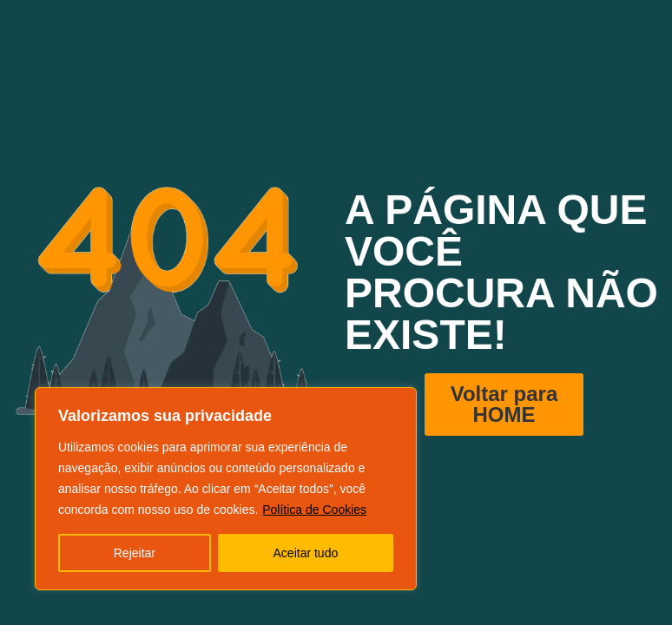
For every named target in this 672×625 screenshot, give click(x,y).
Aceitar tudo (306, 553)
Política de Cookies (314, 510)
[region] (226, 489)
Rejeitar (135, 553)
